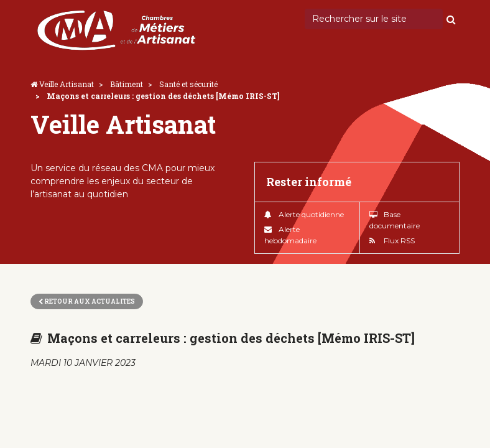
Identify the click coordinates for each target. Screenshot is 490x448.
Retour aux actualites (87, 301)
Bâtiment (127, 84)
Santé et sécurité (188, 84)
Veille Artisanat (67, 84)
